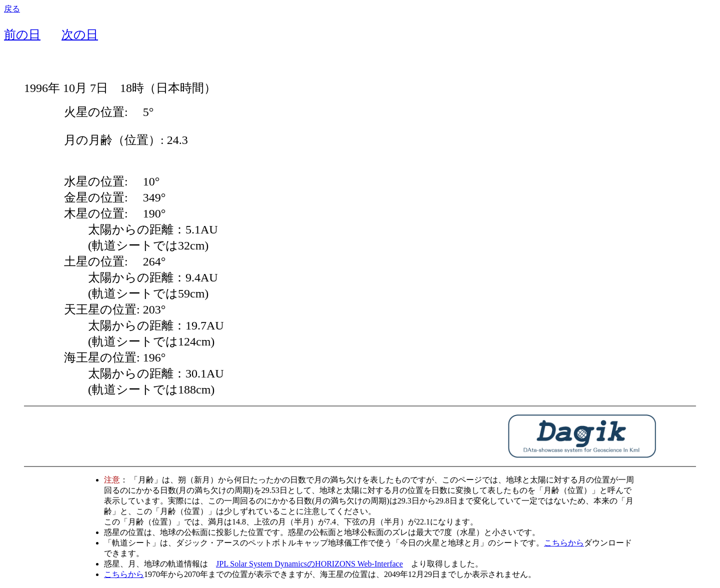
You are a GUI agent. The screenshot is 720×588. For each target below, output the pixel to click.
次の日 (80, 34)
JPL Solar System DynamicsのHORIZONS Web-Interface (309, 564)
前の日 (22, 34)
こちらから (564, 543)
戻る (12, 9)
